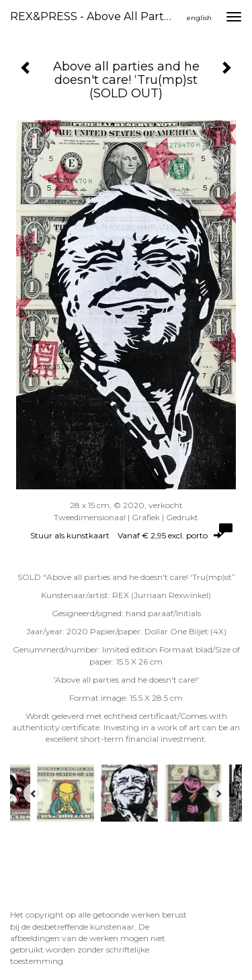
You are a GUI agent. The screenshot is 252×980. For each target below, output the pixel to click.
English (199, 18)
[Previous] (34, 793)
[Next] (218, 793)
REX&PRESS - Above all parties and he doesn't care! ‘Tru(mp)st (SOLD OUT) (96, 16)
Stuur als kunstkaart (126, 535)
